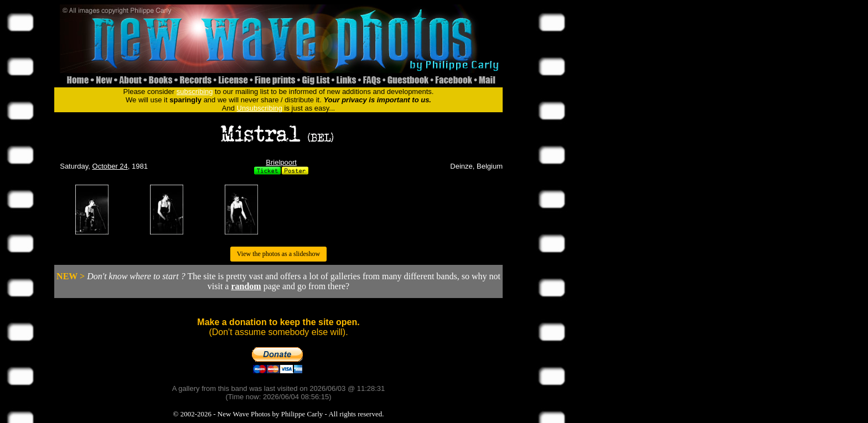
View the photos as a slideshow (278, 254)
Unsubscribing (260, 108)
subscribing (195, 92)
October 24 (110, 166)
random (246, 286)
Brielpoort (281, 162)
